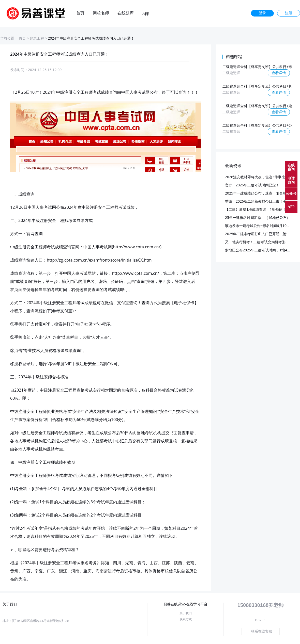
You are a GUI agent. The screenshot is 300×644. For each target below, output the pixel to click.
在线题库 (126, 13)
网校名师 (101, 13)
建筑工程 (37, 38)
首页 (80, 13)
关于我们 (186, 613)
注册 (289, 13)
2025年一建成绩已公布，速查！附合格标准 (259, 193)
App (146, 13)
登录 (262, 13)
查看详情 (279, 73)
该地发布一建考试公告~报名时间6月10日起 (259, 226)
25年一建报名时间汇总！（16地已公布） (258, 218)
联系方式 (186, 619)
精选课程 (234, 57)
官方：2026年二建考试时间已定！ (252, 185)
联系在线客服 (262, 631)
